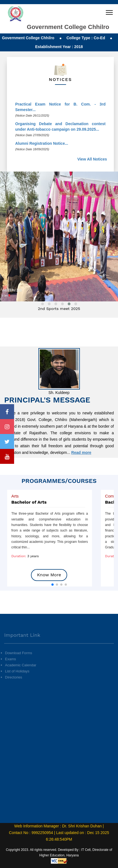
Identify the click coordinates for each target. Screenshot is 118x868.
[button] (53, 585)
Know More (49, 575)
